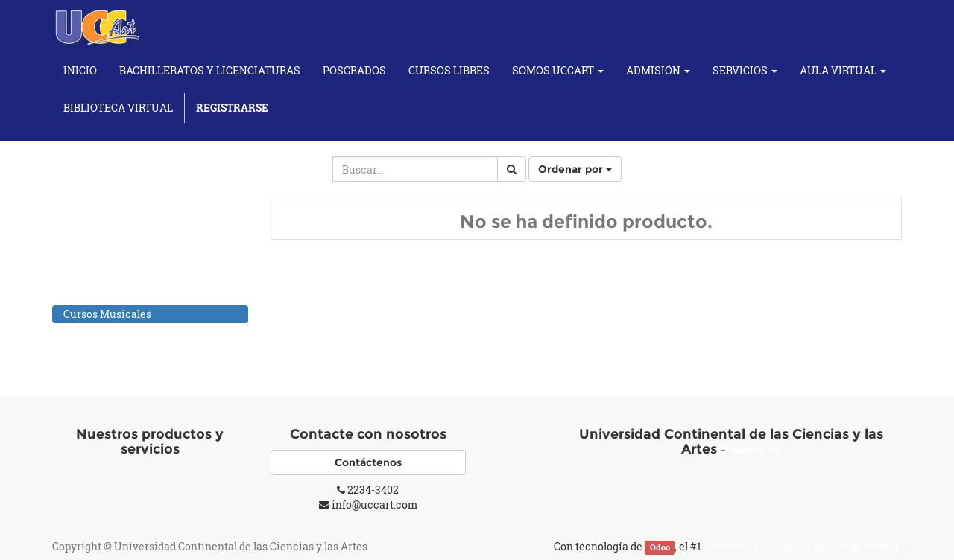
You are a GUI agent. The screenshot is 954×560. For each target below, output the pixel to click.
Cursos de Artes (102, 256)
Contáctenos (368, 462)
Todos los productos (112, 217)
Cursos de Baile (101, 275)
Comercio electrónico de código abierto (802, 546)
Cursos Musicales (107, 314)
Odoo (660, 547)
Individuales (110, 332)
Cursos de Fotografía (115, 295)
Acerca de (755, 450)
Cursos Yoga (94, 351)
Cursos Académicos (113, 236)
